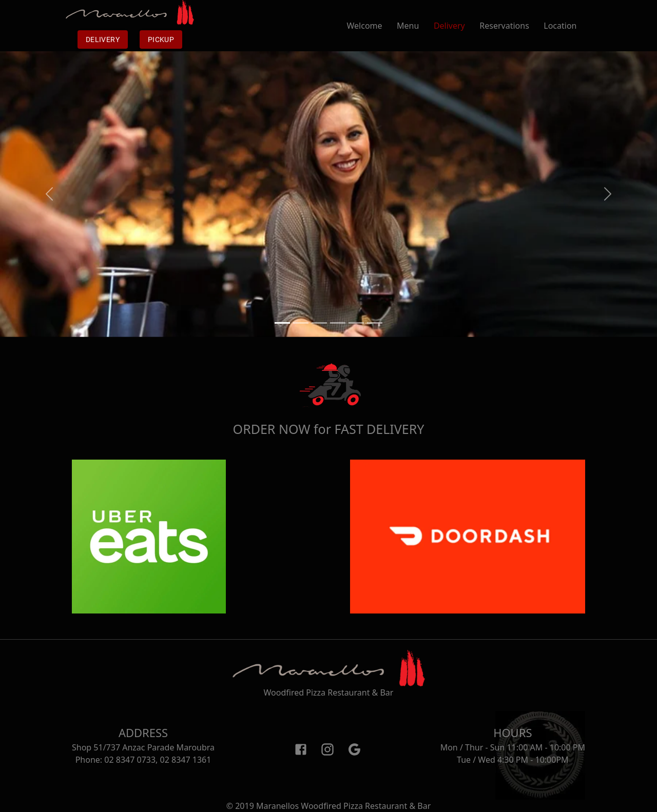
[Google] (354, 749)
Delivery (103, 40)
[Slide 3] (319, 323)
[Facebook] (301, 749)
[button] (49, 194)
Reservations (511, 26)
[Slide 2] (301, 323)
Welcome (372, 26)
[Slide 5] (356, 323)
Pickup (161, 40)
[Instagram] (327, 749)
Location (567, 26)
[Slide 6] (375, 323)
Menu (415, 26)
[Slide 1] (282, 323)
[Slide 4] (338, 323)
